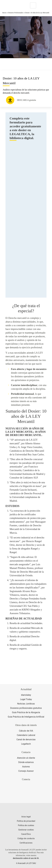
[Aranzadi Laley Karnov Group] (12, 5)
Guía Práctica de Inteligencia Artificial (26, 717)
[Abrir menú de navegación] (48, 5)
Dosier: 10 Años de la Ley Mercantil (37, 13)
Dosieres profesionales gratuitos (26, 708)
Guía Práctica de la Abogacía (26, 712)
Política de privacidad (26, 821)
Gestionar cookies (26, 830)
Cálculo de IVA (26, 731)
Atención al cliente (26, 758)
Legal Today (26, 699)
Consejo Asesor (26, 771)
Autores (26, 767)
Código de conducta (26, 838)
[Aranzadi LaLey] (26, 810)
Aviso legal (26, 817)
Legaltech (26, 744)
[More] (41, 5)
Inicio (4, 13)
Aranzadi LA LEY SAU (27, 863)
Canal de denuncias (26, 739)
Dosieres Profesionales (16, 13)
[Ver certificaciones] (26, 796)
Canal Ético (26, 834)
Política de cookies (26, 825)
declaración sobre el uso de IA (26, 858)
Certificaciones (26, 843)
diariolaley (26, 695)
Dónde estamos (26, 762)
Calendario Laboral (26, 735)
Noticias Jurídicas (26, 704)
